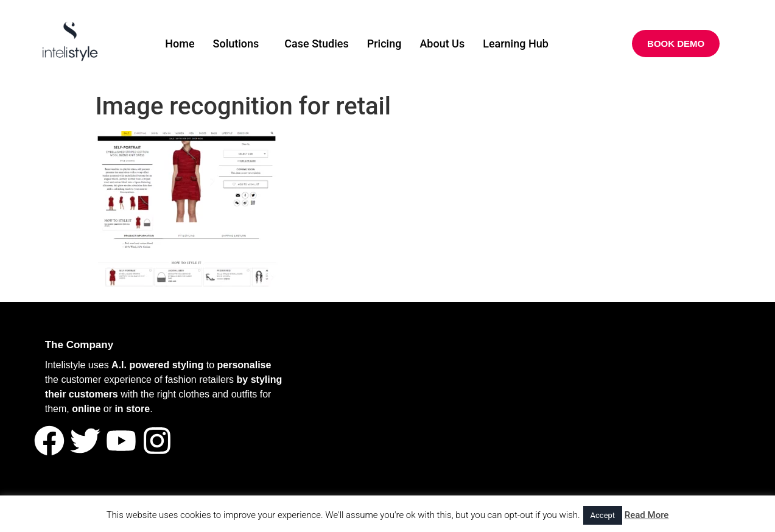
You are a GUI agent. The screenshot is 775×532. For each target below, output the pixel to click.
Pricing (384, 44)
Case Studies (316, 44)
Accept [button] (603, 515)
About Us (442, 44)
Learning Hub (516, 44)
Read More (647, 515)
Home (180, 44)
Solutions (236, 44)
